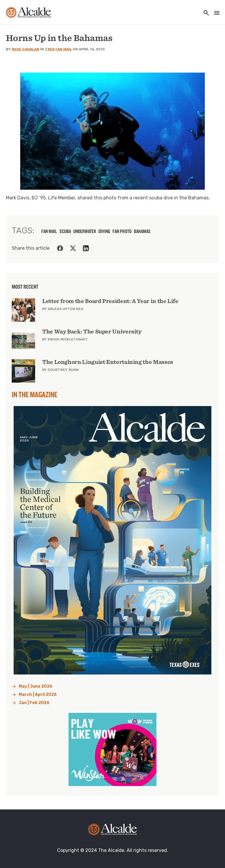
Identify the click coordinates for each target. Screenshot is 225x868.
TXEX (50, 49)
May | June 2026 (36, 686)
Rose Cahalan (25, 49)
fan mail (49, 231)
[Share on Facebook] (60, 248)
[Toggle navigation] (215, 13)
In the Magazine (35, 394)
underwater (85, 231)
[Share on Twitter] (73, 248)
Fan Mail (64, 49)
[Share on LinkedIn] (86, 248)
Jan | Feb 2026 (34, 703)
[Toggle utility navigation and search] (204, 13)
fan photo (122, 231)
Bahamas (142, 231)
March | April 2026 (38, 695)
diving (104, 231)
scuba (65, 231)
